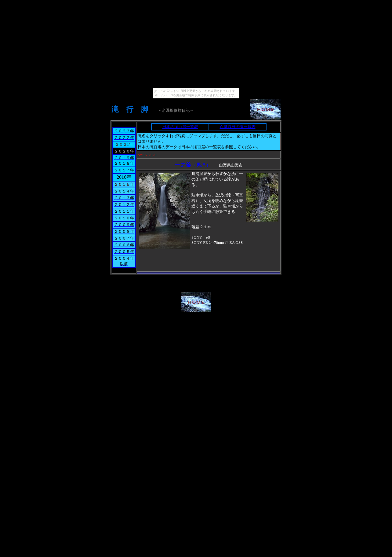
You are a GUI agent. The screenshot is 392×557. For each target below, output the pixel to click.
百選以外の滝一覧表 (238, 127)
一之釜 (183, 165)
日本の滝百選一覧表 (180, 127)
